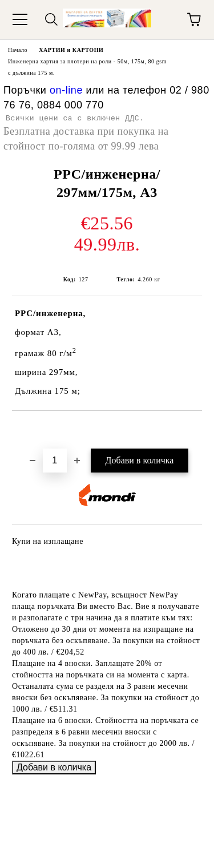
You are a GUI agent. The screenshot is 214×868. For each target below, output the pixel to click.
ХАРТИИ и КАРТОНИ (71, 50)
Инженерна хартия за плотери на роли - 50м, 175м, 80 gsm (87, 61)
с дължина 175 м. (31, 73)
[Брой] (55, 461)
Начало (18, 50)
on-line (66, 90)
